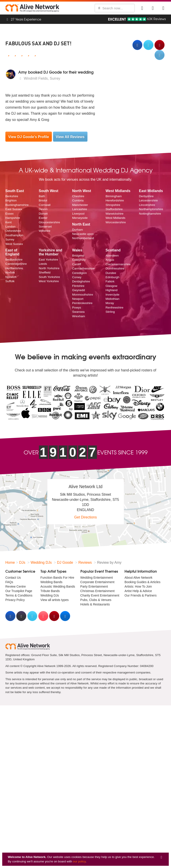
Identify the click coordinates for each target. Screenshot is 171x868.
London (10, 227)
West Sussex (14, 244)
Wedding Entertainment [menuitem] (97, 578)
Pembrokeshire (82, 303)
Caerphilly (79, 260)
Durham (77, 230)
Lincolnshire (147, 205)
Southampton (14, 235)
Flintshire (78, 286)
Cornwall (45, 205)
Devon (43, 209)
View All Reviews (70, 137)
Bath (42, 196)
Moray (110, 303)
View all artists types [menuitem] (55, 600)
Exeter (43, 218)
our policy (79, 861)
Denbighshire (81, 281)
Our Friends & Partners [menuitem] (140, 595)
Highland (112, 290)
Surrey (10, 239)
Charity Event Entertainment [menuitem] (100, 595)
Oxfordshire (13, 231)
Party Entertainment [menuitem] (94, 586)
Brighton (11, 200)
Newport (78, 299)
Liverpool (78, 214)
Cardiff (77, 264)
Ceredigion (79, 273)
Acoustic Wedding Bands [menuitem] (58, 586)
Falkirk (110, 281)
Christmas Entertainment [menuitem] (98, 591)
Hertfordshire (14, 268)
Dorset (43, 214)
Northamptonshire (151, 209)
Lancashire (80, 209)
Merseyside (80, 218)
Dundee (111, 273)
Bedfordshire (14, 260)
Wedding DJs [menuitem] (50, 595)
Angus (110, 260)
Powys (77, 308)
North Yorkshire (49, 268)
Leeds (43, 264)
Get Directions (85, 517)
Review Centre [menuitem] (16, 586)
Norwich (11, 277)
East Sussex (14, 209)
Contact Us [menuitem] (13, 578)
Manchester (80, 205)
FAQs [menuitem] (9, 582)
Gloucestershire (49, 222)
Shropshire (113, 205)
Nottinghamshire (150, 214)
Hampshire (13, 218)
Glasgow (111, 286)
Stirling (110, 312)
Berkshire (12, 196)
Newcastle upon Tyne (85, 234)
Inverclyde (112, 295)
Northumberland (83, 238)
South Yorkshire (49, 277)
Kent (8, 222)
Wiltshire (45, 231)
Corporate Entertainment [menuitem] (97, 582)
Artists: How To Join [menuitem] (138, 586)
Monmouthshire (83, 295)
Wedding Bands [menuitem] (52, 582)
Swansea (78, 312)
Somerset (45, 227)
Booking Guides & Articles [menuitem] (142, 582)
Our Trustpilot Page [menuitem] (19, 591)
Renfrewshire (114, 308)
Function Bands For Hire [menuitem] (57, 578)
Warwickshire (114, 214)
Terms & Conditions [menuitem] (19, 595)
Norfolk (10, 272)
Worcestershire (116, 222)
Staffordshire (114, 209)
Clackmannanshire (118, 264)
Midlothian (112, 299)
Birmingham (114, 196)
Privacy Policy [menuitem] (15, 600)
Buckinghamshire (17, 205)
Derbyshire (146, 196)
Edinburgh (112, 277)
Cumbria (78, 200)
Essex (9, 214)
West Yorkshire (49, 281)
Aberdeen (112, 256)
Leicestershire (148, 200)
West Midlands (115, 218)
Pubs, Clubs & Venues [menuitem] (96, 600)
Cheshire (78, 196)
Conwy (77, 277)
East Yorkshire (48, 260)
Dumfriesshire (115, 268)
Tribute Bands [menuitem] (50, 591)
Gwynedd (78, 290)
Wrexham (79, 316)
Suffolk (10, 281)
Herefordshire (115, 200)
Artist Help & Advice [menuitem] (138, 591)
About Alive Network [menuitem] (138, 578)
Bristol (43, 200)
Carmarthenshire (83, 268)
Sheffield (45, 272)
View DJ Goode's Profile (29, 137)
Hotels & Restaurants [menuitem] (95, 604)
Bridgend (78, 256)
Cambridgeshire (16, 264)
